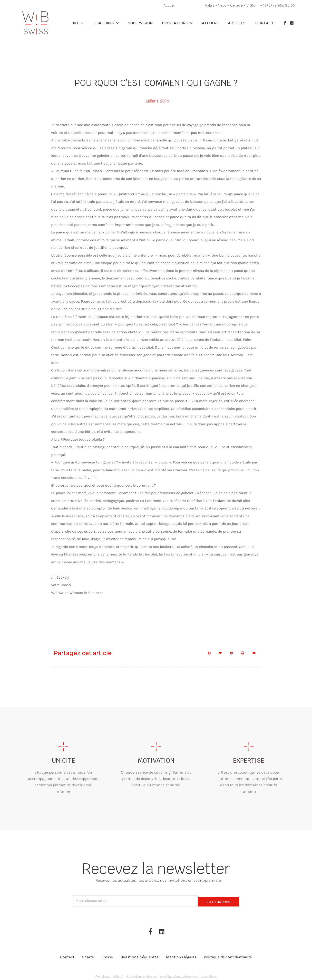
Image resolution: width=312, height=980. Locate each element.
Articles (237, 23)
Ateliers (210, 23)
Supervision (140, 23)
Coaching (106, 23)
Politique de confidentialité (228, 955)
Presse (107, 955)
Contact (264, 23)
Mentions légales (181, 955)
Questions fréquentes (139, 955)
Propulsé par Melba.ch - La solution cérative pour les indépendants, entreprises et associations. (156, 974)
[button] (209, 653)
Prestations (177, 23)
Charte (88, 955)
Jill (78, 23)
